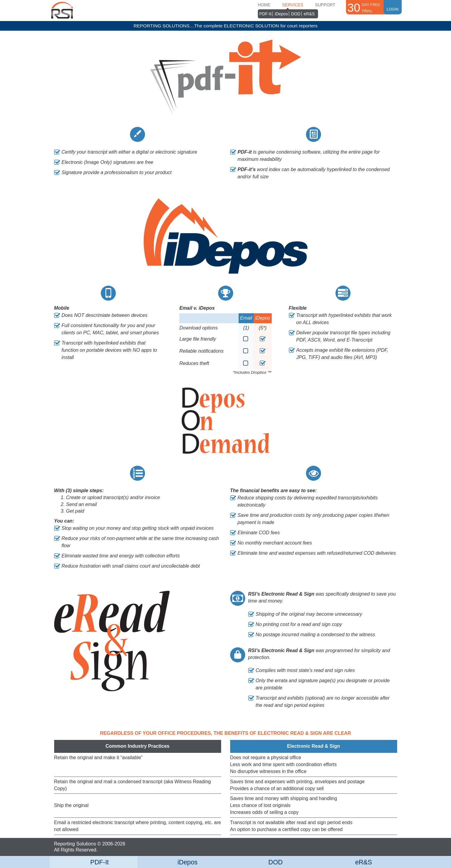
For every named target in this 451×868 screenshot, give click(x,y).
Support (325, 5)
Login (392, 7)
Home (264, 5)
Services (293, 5)
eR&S (309, 14)
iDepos (281, 14)
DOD (296, 14)
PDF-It (265, 14)
